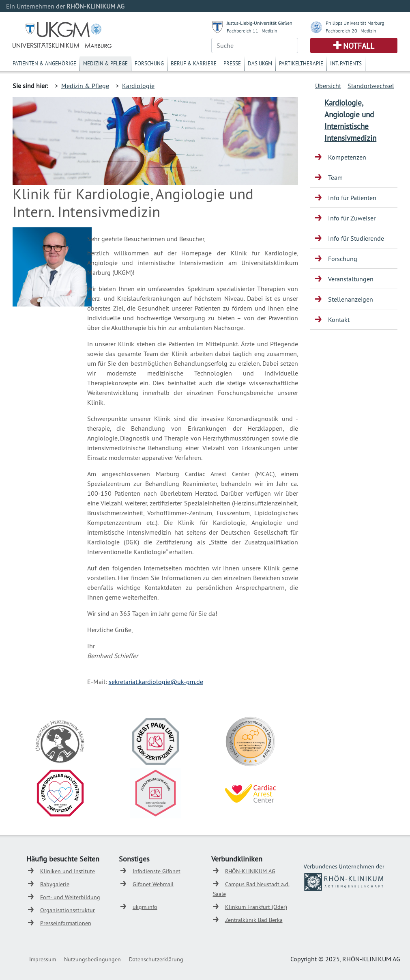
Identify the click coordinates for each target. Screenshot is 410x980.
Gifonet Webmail (153, 884)
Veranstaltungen (351, 279)
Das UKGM (260, 63)
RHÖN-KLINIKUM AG (250, 871)
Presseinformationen (66, 923)
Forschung (149, 63)
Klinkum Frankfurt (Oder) (256, 907)
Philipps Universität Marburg (355, 23)
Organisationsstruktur (68, 910)
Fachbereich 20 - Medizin (351, 31)
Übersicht (328, 86)
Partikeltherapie (301, 63)
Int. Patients (346, 63)
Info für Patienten (352, 198)
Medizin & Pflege (105, 63)
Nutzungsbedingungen (92, 959)
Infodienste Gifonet (157, 871)
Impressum (43, 959)
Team (335, 177)
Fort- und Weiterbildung (70, 897)
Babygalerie (55, 884)
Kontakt (339, 319)
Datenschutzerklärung (156, 959)
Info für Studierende (356, 238)
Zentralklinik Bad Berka (254, 920)
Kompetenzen (347, 157)
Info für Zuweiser (352, 218)
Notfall (359, 46)
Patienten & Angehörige (44, 63)
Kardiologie (138, 86)
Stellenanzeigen (351, 299)
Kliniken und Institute (68, 871)
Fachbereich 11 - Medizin (252, 31)
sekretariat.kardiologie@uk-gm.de (156, 682)
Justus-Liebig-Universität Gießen (260, 23)
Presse (232, 63)
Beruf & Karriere (194, 63)
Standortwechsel (371, 86)
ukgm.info (145, 907)
